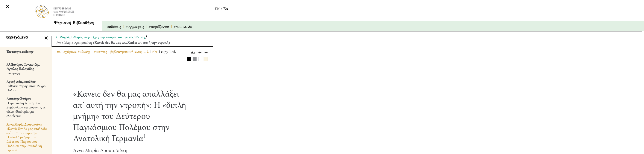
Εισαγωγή (23, 69)
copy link (168, 52)
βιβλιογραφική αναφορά (129, 52)
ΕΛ (226, 9)
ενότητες (100, 52)
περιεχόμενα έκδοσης (74, 52)
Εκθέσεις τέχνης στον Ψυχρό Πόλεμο (26, 86)
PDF (155, 52)
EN (217, 9)
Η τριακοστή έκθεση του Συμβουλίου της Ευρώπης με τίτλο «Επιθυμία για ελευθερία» (26, 108)
